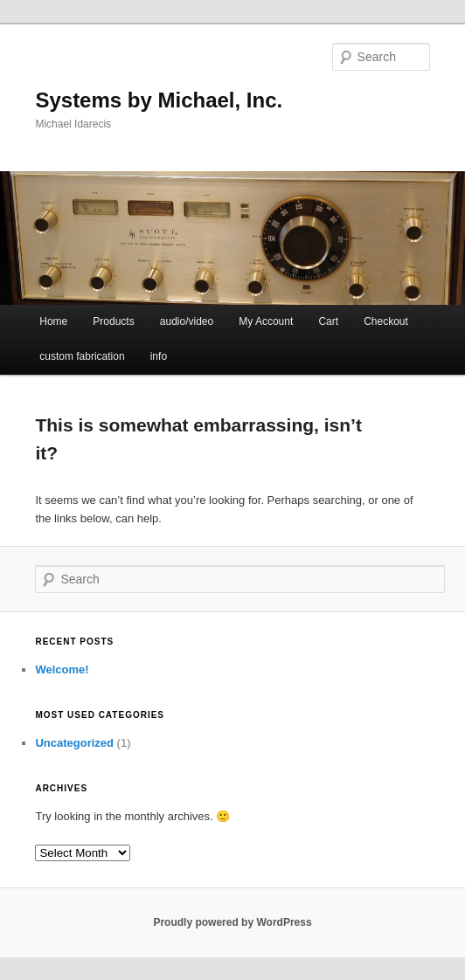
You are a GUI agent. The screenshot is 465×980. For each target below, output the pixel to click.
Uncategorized (74, 743)
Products (113, 321)
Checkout (386, 321)
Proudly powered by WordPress (232, 922)
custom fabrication (82, 356)
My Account (266, 321)
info (159, 356)
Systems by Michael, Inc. (159, 100)
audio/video (187, 321)
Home (53, 321)
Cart (328, 321)
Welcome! (62, 669)
